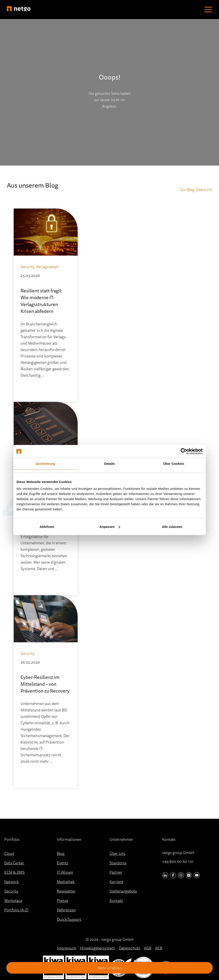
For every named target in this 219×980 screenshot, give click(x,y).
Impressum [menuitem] (67, 948)
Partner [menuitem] (116, 872)
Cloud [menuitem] (9, 853)
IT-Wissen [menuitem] (65, 872)
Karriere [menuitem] (116, 882)
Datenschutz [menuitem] (129, 948)
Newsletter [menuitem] (66, 891)
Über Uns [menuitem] (117, 853)
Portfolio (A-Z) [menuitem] (16, 910)
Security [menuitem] (11, 891)
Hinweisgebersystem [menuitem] (98, 948)
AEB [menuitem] (159, 948)
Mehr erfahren (109, 968)
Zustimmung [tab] (45, 464)
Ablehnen (47, 527)
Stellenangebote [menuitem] (123, 891)
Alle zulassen (172, 527)
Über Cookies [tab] (174, 464)
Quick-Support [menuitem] (69, 919)
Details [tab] (109, 464)
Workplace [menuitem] (13, 900)
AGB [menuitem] (148, 948)
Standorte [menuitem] (118, 863)
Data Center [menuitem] (14, 863)
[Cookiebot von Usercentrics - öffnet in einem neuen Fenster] (184, 451)
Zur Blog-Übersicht (196, 189)
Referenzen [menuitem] (66, 910)
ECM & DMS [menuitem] (14, 872)
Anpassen (110, 527)
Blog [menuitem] (61, 853)
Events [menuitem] (63, 863)
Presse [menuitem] (62, 900)
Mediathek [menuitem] (66, 882)
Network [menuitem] (12, 882)
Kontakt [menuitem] (116, 900)
